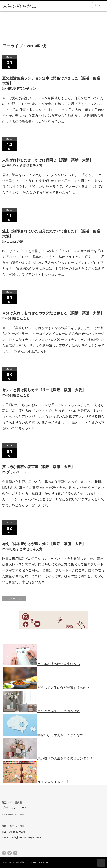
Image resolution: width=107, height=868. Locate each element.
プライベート (16, 472)
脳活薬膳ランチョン (21, 89)
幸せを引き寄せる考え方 (24, 165)
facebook (15, 853)
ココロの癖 (15, 242)
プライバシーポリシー (18, 808)
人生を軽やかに (22, 862)
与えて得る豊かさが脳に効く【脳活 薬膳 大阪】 (44, 544)
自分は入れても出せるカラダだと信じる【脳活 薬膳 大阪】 (53, 313)
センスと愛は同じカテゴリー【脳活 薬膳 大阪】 (44, 390)
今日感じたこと (18, 318)
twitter (10, 853)
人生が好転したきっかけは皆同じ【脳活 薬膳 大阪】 (48, 160)
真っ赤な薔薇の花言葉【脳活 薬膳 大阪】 (38, 467)
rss (4, 853)
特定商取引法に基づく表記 (13, 814)
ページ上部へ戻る (101, 863)
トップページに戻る (14, 599)
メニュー (98, 5)
